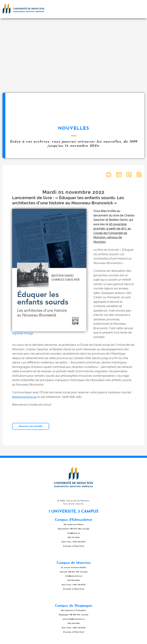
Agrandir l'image (23, 333)
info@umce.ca (74, 533)
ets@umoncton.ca (24, 397)
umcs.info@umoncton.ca (74, 619)
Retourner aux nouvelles (31, 426)
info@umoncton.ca (74, 576)
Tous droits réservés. (73, 504)
